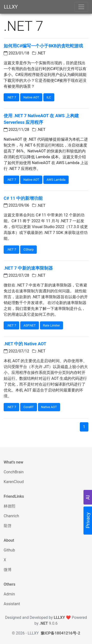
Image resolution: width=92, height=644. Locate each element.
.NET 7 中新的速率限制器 (28, 268)
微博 (8, 570)
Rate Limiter (52, 325)
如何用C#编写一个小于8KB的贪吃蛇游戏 (43, 46)
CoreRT (28, 407)
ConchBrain (14, 472)
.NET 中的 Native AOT (25, 344)
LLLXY (11, 7)
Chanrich (11, 516)
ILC (49, 97)
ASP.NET (29, 325)
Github (9, 550)
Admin (9, 594)
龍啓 (8, 526)
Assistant (12, 604)
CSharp (28, 249)
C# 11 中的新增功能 (23, 198)
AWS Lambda (56, 180)
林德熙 (9, 506)
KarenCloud (14, 482)
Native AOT (31, 97)
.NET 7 (11, 97)
